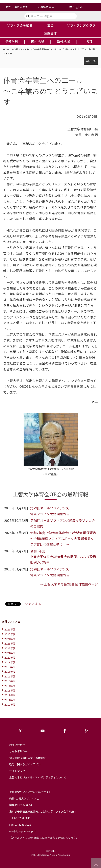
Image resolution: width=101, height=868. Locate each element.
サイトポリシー (18, 751)
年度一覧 (91, 61)
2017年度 (10, 672)
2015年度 (10, 681)
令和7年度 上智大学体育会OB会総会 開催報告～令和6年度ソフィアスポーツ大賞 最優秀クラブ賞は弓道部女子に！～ (63, 539)
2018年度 (10, 667)
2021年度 (10, 653)
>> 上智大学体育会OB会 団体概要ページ (69, 584)
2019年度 (10, 662)
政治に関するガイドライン (25, 764)
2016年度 (10, 676)
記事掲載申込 (46, 7)
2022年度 (10, 648)
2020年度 (10, 657)
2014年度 (10, 686)
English (78, 7)
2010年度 (10, 704)
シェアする (33, 604)
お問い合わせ (17, 745)
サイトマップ (17, 771)
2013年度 (10, 690)
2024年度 (10, 639)
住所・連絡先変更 (17, 7)
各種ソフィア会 (21, 49)
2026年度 (10, 629)
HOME (6, 49)
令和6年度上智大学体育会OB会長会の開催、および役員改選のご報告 (63, 557)
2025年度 (10, 634)
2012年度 (10, 695)
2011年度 (10, 700)
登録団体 (51, 33)
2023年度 (10, 643)
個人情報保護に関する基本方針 (28, 758)
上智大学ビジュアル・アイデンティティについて (38, 777)
